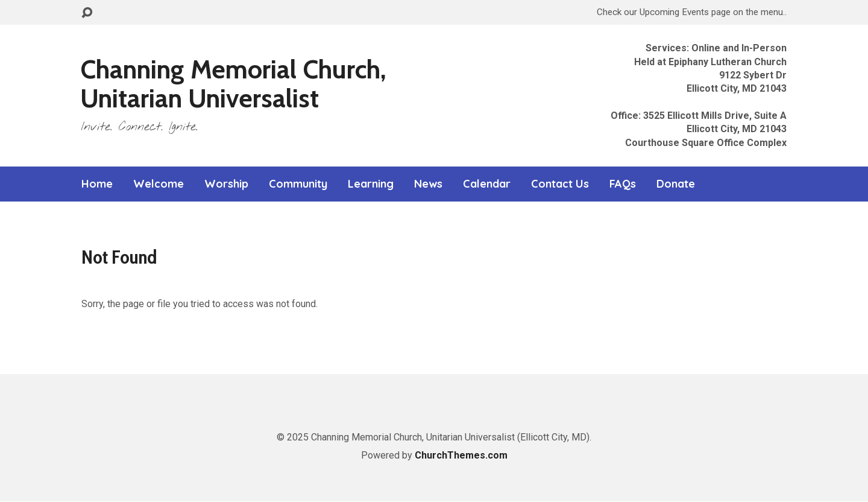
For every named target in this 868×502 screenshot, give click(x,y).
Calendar (487, 184)
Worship (226, 184)
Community (298, 184)
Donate (676, 184)
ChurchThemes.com (461, 455)
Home (97, 184)
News (428, 184)
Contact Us (560, 184)
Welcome (159, 184)
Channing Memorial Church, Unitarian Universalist (233, 84)
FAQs (623, 184)
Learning (371, 184)
